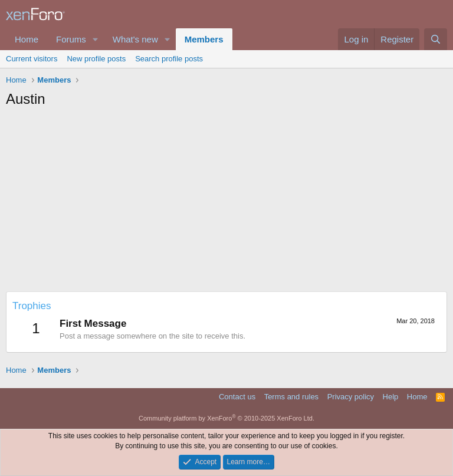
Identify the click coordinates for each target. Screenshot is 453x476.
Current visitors (32, 59)
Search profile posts (169, 59)
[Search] (436, 39)
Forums (71, 39)
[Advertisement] (226, 203)
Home (27, 39)
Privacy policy (351, 397)
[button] (96, 39)
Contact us (237, 397)
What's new (135, 39)
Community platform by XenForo (226, 418)
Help (391, 397)
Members (204, 39)
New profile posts (96, 59)
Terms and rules (291, 397)
